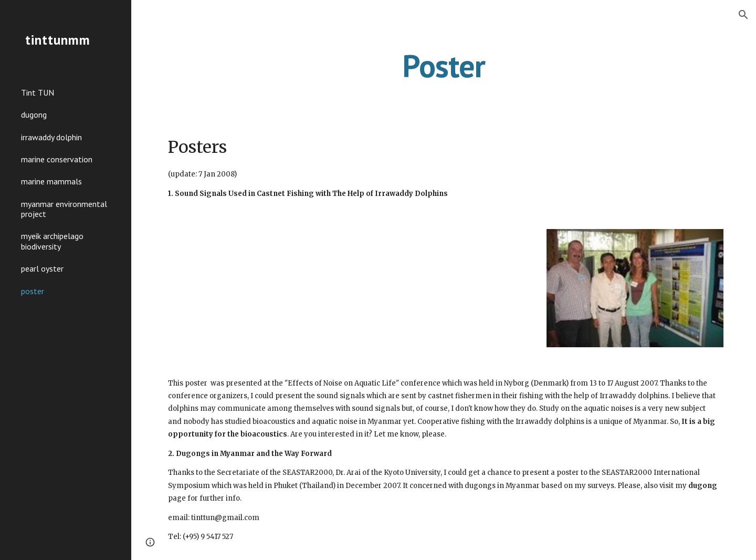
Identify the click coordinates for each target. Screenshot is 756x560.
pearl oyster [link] (42, 268)
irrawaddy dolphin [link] (51, 137)
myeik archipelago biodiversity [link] (52, 241)
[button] (743, 15)
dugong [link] (34, 115)
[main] (444, 66)
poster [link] (33, 291)
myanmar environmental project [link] (64, 209)
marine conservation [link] (57, 159)
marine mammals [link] (51, 181)
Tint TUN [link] (38, 92)
